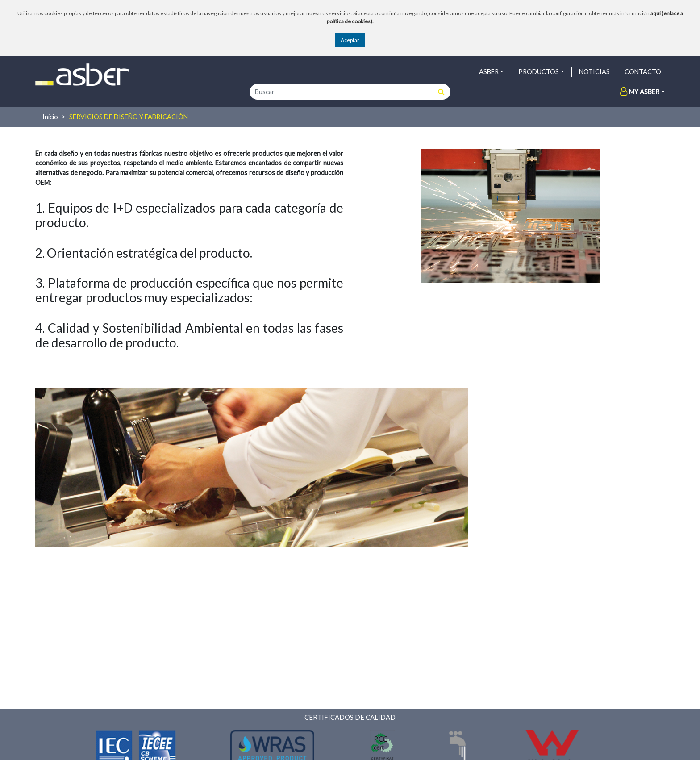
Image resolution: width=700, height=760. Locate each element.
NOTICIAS (594, 72)
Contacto (643, 72)
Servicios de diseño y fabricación (129, 117)
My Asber (640, 92)
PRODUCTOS (539, 72)
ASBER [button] (489, 72)
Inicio (50, 117)
